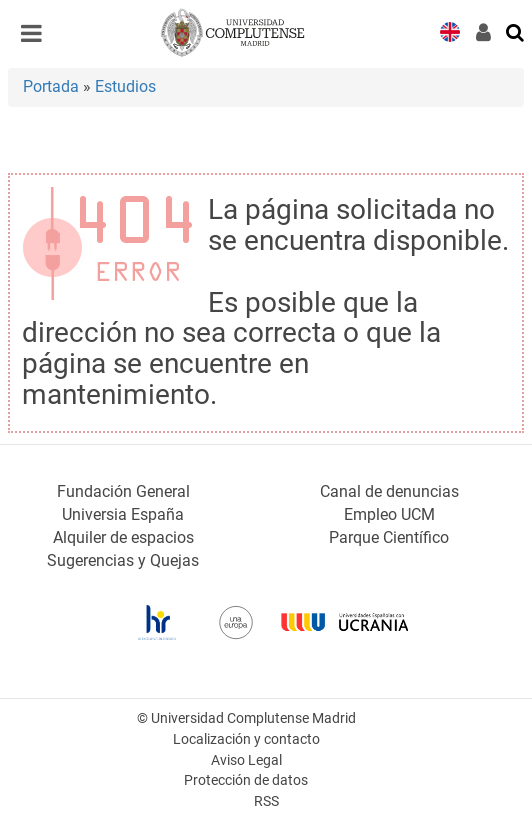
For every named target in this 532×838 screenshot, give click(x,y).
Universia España (123, 514)
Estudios (125, 86)
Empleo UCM (389, 514)
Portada (51, 86)
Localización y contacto (246, 739)
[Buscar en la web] (516, 31)
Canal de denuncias (389, 491)
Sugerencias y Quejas (123, 560)
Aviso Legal (246, 760)
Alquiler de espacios (123, 537)
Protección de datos (246, 780)
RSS (266, 801)
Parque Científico (389, 537)
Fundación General (123, 491)
